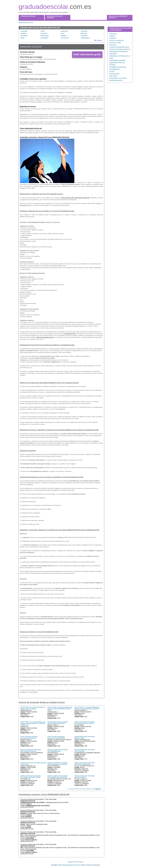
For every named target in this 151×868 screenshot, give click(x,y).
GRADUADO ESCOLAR (26, 23)
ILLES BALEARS (114, 74)
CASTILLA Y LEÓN (115, 43)
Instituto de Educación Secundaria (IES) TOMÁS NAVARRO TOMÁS (31, 777)
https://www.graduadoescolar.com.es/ (70, 865)
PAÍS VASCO (113, 76)
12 (82, 789)
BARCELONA (45, 36)
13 (84, 789)
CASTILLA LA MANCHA (116, 41)
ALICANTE (84, 31)
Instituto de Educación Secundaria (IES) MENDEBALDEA (58, 750)
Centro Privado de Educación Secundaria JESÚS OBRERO (56, 737)
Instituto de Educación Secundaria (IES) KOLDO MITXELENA (31, 750)
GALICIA (112, 72)
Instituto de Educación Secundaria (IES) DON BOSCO (85, 777)
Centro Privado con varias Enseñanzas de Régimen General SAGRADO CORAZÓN (87, 708)
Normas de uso (72, 862)
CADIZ (22, 38)
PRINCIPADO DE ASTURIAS (118, 78)
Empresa (81, 862)
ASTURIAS (44, 34)
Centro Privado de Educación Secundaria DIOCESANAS (29, 737)
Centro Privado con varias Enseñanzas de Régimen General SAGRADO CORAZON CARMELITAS (33, 723)
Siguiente (98, 789)
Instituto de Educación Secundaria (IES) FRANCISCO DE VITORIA (85, 723)
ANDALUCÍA (113, 34)
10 (78, 789)
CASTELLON (65, 38)
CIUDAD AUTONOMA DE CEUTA (119, 47)
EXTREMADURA (114, 69)
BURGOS (64, 36)
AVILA (62, 34)
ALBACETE (64, 31)
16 (90, 789)
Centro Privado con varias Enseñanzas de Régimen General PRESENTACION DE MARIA (60, 709)
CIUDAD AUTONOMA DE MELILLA (120, 49)
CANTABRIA (44, 38)
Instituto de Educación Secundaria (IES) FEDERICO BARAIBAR (58, 723)
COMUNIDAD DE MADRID (117, 60)
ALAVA (43, 31)
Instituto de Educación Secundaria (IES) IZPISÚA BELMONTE (85, 764)
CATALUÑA (113, 45)
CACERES (84, 36)
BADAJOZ (84, 34)
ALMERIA (23, 34)
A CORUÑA (24, 31)
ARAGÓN (112, 36)
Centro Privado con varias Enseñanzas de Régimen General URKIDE (33, 708)
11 (80, 789)
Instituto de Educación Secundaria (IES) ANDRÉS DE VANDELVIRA (58, 777)
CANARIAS (113, 38)
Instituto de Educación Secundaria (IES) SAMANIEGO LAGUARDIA (58, 764)
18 (93, 789)
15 (88, 789)
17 (91, 789)
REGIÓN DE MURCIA (116, 80)
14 (86, 789)
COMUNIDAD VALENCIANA (118, 67)
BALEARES (24, 36)
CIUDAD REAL (85, 38)
